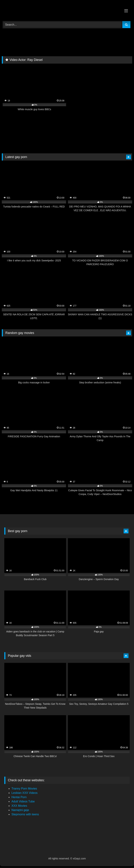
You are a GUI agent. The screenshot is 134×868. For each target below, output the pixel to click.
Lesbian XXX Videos (25, 793)
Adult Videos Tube (23, 801)
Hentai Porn (19, 797)
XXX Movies (19, 806)
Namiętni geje (20, 810)
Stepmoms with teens (25, 814)
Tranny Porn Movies (24, 789)
